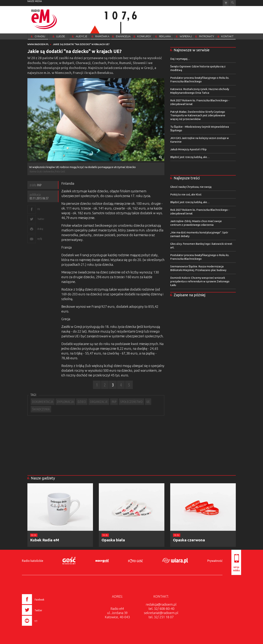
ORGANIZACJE (99, 402)
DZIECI (82, 402)
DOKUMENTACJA (43, 402)
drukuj (40, 229)
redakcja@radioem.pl (161, 604)
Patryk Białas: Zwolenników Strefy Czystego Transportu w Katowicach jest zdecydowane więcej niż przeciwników (198, 115)
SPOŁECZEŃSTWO (131, 402)
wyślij (40, 239)
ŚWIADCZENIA (41, 409)
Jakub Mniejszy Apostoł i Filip (188, 149)
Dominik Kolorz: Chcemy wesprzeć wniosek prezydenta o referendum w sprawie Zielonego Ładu (200, 281)
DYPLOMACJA (65, 402)
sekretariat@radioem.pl (161, 613)
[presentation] (41, 626)
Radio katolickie (33, 561)
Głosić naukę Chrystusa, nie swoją (191, 187)
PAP (114, 402)
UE (148, 402)
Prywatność (215, 561)
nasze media (35, 1)
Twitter (41, 219)
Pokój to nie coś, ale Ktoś (186, 194)
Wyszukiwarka (233, 3)
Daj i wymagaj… (180, 59)
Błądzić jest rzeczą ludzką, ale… (190, 157)
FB (39, 209)
